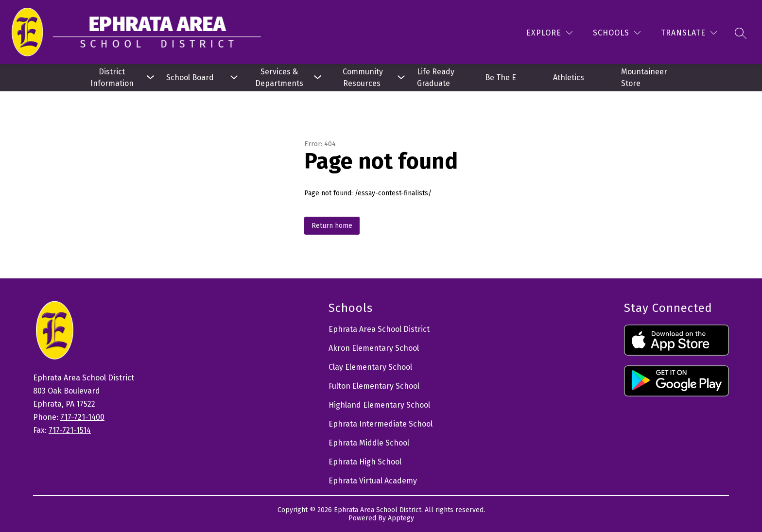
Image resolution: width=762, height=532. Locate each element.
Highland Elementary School (379, 405)
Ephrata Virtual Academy (373, 481)
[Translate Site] (689, 33)
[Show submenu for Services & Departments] (279, 78)
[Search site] (741, 33)
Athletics (569, 77)
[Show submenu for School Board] (195, 78)
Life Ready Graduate (437, 77)
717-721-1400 (82, 417)
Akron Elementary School (374, 348)
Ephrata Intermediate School (381, 424)
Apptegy (401, 518)
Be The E (501, 77)
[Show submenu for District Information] (112, 78)
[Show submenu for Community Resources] (363, 78)
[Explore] (549, 33)
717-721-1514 (70, 430)
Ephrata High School (365, 462)
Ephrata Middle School (369, 443)
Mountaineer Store (645, 77)
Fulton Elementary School (374, 386)
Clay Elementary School (370, 367)
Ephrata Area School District (379, 329)
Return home (332, 226)
